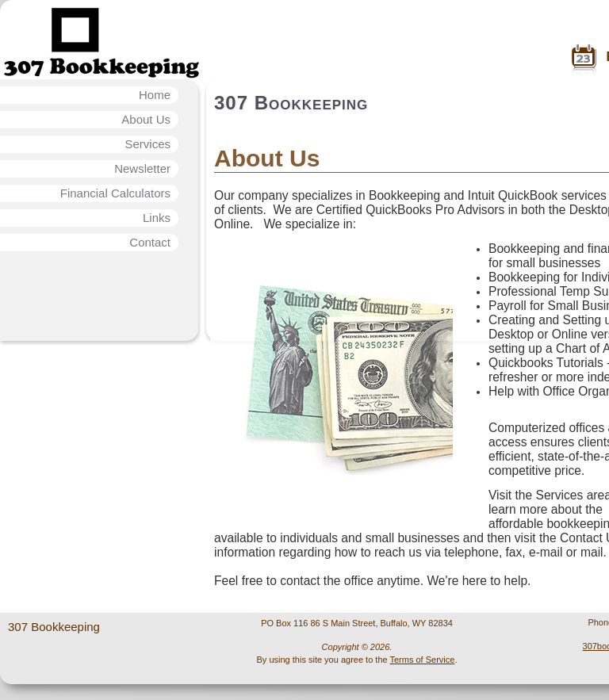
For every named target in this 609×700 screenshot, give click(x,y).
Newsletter (142, 168)
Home (155, 95)
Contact (150, 242)
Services (147, 144)
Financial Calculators (115, 193)
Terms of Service (422, 660)
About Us (146, 119)
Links (157, 218)
